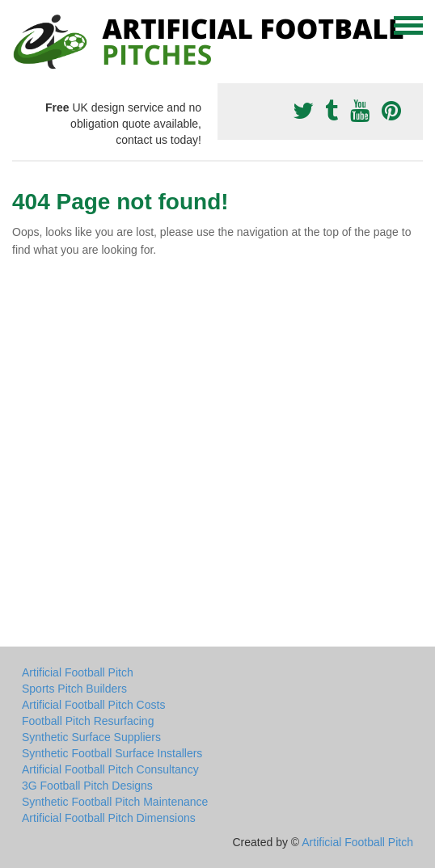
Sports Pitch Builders (74, 689)
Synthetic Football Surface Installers (112, 753)
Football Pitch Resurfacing (88, 721)
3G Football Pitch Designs (87, 786)
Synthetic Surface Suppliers (91, 737)
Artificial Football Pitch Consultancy (110, 769)
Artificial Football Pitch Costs (93, 705)
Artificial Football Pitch (78, 672)
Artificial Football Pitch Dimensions (109, 818)
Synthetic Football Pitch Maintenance (115, 802)
